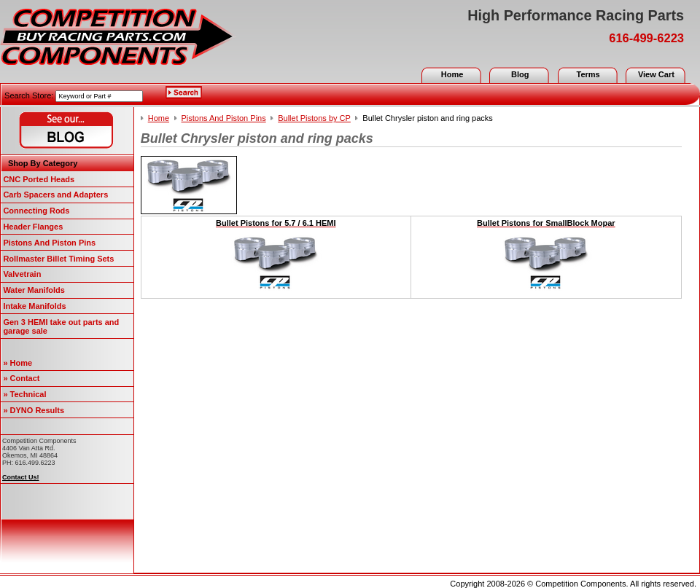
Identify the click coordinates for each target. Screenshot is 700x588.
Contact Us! (21, 477)
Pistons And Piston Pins (49, 243)
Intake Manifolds (34, 306)
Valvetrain (22, 274)
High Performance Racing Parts (576, 15)
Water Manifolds (34, 290)
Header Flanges (33, 227)
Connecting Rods (36, 211)
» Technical (24, 394)
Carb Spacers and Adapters (55, 195)
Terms (588, 74)
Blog (520, 74)
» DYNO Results (34, 410)
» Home (17, 363)
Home (452, 74)
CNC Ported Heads (39, 179)
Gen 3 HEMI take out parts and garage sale (61, 326)
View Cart (656, 74)
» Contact (21, 378)
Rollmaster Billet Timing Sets (58, 259)
